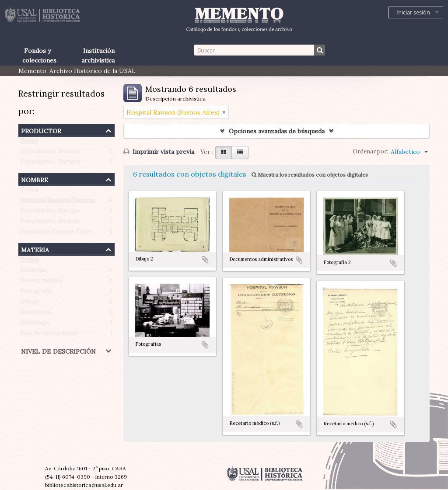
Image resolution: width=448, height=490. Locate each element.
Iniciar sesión (413, 12)
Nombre (35, 179)
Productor (41, 130)
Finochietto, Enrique (50, 163)
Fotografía (36, 293)
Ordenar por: (370, 151)
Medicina (33, 272)
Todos (29, 142)
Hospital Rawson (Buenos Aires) (67, 202)
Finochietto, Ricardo (50, 153)
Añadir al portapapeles (205, 260)
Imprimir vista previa (159, 152)
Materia (35, 249)
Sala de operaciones (49, 335)
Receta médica (41, 282)
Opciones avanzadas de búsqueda (277, 131)
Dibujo (30, 303)
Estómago (35, 324)
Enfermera (36, 314)
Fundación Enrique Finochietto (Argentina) (83, 233)
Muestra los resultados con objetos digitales (310, 175)
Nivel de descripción (58, 350)
